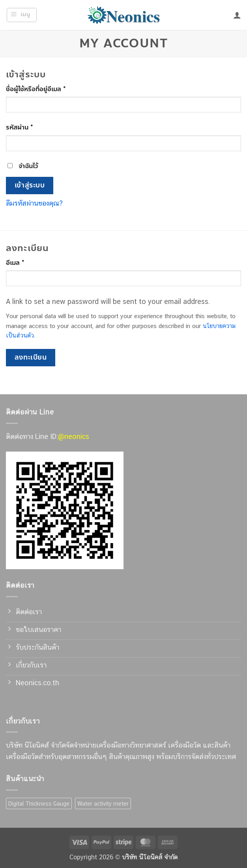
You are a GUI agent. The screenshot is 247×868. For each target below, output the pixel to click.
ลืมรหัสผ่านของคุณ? (34, 203)
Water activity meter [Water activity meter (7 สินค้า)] (103, 803)
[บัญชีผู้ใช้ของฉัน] (237, 15)
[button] (22, 15)
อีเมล (26, 263)
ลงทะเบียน (31, 357)
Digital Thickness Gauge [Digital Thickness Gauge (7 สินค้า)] (39, 803)
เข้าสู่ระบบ (30, 185)
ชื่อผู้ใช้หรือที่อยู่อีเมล (47, 89)
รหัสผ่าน (30, 127)
